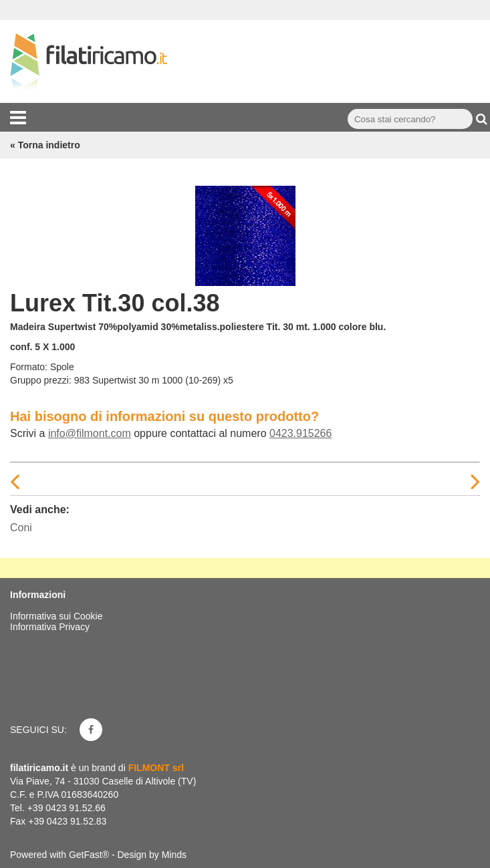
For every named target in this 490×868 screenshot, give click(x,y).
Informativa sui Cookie (56, 616)
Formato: (29, 367)
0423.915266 (300, 433)
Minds (174, 855)
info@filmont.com (90, 433)
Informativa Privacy (50, 627)
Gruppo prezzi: (41, 380)
